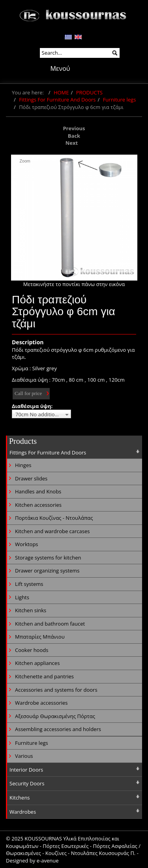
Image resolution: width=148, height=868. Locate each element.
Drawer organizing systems (47, 571)
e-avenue (48, 861)
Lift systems (29, 584)
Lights (22, 597)
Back (74, 136)
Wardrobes (23, 812)
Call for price (28, 393)
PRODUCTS (89, 92)
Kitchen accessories (38, 505)
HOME (61, 92)
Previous (74, 128)
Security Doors (27, 783)
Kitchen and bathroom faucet (50, 624)
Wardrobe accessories (41, 703)
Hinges (23, 465)
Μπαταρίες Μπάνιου (40, 637)
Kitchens (20, 798)
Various (24, 756)
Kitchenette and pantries (44, 676)
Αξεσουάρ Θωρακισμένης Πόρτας (55, 716)
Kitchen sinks (31, 610)
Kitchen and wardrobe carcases (52, 531)
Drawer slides (31, 478)
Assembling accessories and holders (58, 729)
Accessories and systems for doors (56, 690)
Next (72, 143)
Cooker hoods (32, 650)
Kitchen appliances (37, 663)
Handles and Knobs (38, 491)
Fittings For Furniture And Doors (57, 100)
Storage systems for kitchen (48, 558)
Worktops (27, 544)
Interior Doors (26, 770)
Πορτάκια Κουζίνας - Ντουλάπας (54, 518)
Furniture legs (120, 100)
